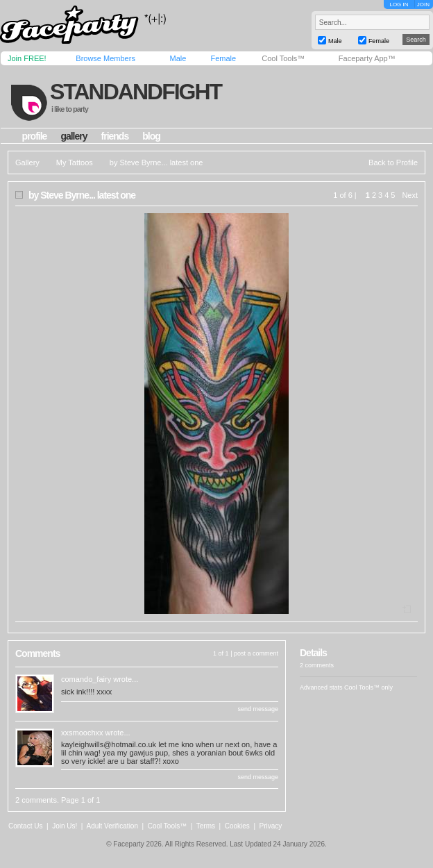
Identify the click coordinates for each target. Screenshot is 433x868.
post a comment (256, 653)
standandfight (136, 92)
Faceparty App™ (367, 58)
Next (410, 195)
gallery (74, 136)
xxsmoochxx (82, 733)
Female (223, 58)
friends (115, 136)
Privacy (271, 826)
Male (178, 58)
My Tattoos (75, 162)
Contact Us (25, 826)
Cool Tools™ (283, 58)
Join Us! (65, 826)
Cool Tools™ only (368, 687)
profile (35, 136)
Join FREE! (27, 58)
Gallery (27, 162)
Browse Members (105, 58)
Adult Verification (112, 826)
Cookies (237, 826)
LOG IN (399, 5)
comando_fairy (86, 679)
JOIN (423, 5)
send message (258, 709)
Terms (206, 826)
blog (151, 136)
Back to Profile (393, 162)
